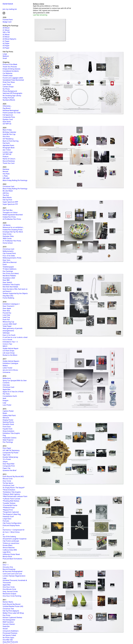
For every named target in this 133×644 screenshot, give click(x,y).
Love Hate (6, 315)
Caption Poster (8, 411)
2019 (5, 247)
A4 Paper (6, 48)
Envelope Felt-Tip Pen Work (13, 232)
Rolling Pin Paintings (10, 26)
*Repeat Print (8, 510)
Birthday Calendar (9, 132)
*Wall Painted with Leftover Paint (15, 496)
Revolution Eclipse (9, 594)
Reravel (5, 171)
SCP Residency (8, 139)
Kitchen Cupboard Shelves (12, 617)
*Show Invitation (9, 490)
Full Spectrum (8, 115)
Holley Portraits (8, 98)
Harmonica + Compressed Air (14, 530)
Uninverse (6, 372)
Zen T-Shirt (7, 150)
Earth (5, 264)
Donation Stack (8, 424)
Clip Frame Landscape (11, 541)
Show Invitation (8, 431)
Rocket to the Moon (10, 355)
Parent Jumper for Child (11, 113)
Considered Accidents (11, 71)
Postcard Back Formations (12, 559)
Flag (4, 435)
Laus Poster (7, 405)
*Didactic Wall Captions (11, 494)
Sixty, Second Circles (10, 591)
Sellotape (6, 333)
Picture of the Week (10, 64)
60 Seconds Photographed (13, 571)
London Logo (8, 152)
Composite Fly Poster (11, 453)
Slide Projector (8, 440)
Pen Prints (7, 615)
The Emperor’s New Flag (12, 514)
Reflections (7, 378)
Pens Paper (7, 448)
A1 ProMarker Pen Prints (12, 241)
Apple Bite (7, 389)
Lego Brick (7, 552)
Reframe (6, 418)
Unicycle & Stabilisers (11, 631)
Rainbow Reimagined (11, 110)
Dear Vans (6, 260)
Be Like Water (8, 191)
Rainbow (6, 169)
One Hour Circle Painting (12, 596)
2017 (5, 359)
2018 (5, 302)
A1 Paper (6, 41)
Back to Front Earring (11, 141)
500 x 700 (6, 32)
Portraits (6, 521)
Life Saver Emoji (9, 353)
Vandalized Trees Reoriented (13, 80)
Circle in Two (7, 344)
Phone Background (10, 91)
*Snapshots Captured (11, 512)
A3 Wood (6, 37)
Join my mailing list (10, 9)
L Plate (5, 176)
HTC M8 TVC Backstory (11, 450)
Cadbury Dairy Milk (10, 550)
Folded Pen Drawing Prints (13, 230)
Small (5, 58)
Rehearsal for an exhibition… (13, 227)
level (4, 398)
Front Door (7, 427)
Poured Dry (7, 313)
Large (5, 54)
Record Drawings (9, 569)
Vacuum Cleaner (9, 624)
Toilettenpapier (8, 267)
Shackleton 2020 (9, 278)
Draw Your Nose (9, 82)
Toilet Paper (7, 326)
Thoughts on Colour (10, 212)
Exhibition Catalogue (10, 363)
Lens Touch (7, 84)
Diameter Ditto (8, 236)
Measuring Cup (8, 322)
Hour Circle (7, 481)
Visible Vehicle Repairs (11, 361)
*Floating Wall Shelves (11, 501)
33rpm (5, 462)
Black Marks (7, 197)
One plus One (8, 567)
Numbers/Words (9, 100)
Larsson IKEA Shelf (10, 324)
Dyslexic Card (8, 119)
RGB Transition (8, 622)
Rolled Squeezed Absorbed (13, 215)
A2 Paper (6, 43)
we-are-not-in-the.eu (10, 370)
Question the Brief (9, 470)
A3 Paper (6, 46)
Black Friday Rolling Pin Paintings (15, 180)
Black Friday (7, 130)
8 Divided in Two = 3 (10, 342)
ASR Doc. (6, 193)
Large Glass (7, 519)
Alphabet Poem (8, 145)
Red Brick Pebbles (9, 276)
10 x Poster (7, 459)
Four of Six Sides (9, 256)
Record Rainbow (9, 161)
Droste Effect (8, 545)
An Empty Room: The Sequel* (14, 488)
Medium (6, 56)
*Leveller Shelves (9, 503)
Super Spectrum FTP (10, 204)
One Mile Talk (8, 640)
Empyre (6, 400)
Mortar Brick (7, 556)
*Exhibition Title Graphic (12, 492)
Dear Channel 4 (8, 306)
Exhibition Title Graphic (11, 285)
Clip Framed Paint (9, 253)
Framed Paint (8, 20)
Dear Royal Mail (8, 464)
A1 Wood (6, 30)
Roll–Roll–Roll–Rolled (10, 287)
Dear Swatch (7, 282)
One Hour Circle (9, 587)
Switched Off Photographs (12, 93)
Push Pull (6, 320)
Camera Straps (8, 87)
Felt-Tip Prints (8, 52)
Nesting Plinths (8, 422)
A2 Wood (6, 35)
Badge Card (7, 22)
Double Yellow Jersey (10, 457)
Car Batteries (8, 73)
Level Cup (6, 317)
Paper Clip (7, 468)
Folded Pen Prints (9, 217)
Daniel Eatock (8, 4)
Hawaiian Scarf (8, 516)
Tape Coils (6, 455)
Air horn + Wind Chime (11, 532)
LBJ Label (6, 178)
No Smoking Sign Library (12, 96)
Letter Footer (8, 368)
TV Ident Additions (10, 269)
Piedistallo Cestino (10, 438)
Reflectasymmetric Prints (12, 258)
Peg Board (7, 108)
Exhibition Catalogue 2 (11, 304)
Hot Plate (6, 174)
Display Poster (8, 420)
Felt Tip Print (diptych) (11, 611)
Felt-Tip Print (7, 200)
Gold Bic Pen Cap (9, 134)
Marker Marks (8, 602)
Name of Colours (9, 159)
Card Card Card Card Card (12, 574)
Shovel (5, 629)
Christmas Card (8, 186)
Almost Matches (9, 548)
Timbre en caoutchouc (11, 543)
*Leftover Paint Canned (11, 499)
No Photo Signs (8, 638)
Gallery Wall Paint (9, 415)
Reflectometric (8, 251)
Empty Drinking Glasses (11, 69)
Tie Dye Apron (8, 483)
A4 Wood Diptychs (9, 39)
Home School (8, 243)
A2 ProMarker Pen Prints (12, 219)
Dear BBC (6, 280)
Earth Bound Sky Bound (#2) (13, 476)
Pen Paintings (8, 271)
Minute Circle (8, 479)
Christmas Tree (8, 609)
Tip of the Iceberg (9, 537)
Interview (6, 385)
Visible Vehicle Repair (11, 348)
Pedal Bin (6, 626)
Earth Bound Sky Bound (12, 604)
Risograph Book (9, 148)
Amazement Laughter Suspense (15, 539)
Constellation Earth (10, 396)
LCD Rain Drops (8, 351)
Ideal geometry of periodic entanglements (13, 329)
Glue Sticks (7, 122)
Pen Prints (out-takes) (11, 273)
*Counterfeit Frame (10, 505)
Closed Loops (8, 75)
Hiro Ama (6, 136)
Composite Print (9, 466)
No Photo (6, 89)
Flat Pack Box (8, 210)
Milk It (5, 346)
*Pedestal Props (9, 508)
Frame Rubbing (8, 298)
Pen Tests (6, 394)
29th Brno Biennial (10, 262)
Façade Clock (8, 429)
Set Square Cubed (9, 635)
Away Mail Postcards (10, 642)
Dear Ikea (6, 311)
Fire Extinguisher (9, 620)
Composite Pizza (9, 117)
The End (6, 195)
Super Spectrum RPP (10, 202)
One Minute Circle (9, 589)
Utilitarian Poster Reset (11, 554)
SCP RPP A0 (7, 124)
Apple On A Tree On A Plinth (13, 392)
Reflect (5, 366)
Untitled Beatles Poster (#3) (13, 606)
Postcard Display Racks (11, 525)
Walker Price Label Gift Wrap (13, 613)
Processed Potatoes (10, 633)
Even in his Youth (9, 335)
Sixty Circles (7, 234)
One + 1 (6, 565)
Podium (6, 157)
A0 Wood (6, 28)
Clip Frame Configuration (12, 523)
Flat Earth (6, 143)
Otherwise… (7, 106)
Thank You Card (9, 163)
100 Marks (7, 225)
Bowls (5, 413)
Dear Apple (7, 308)
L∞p (4, 403)
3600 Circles (7, 238)
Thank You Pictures (10, 67)
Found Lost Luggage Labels (13, 78)
